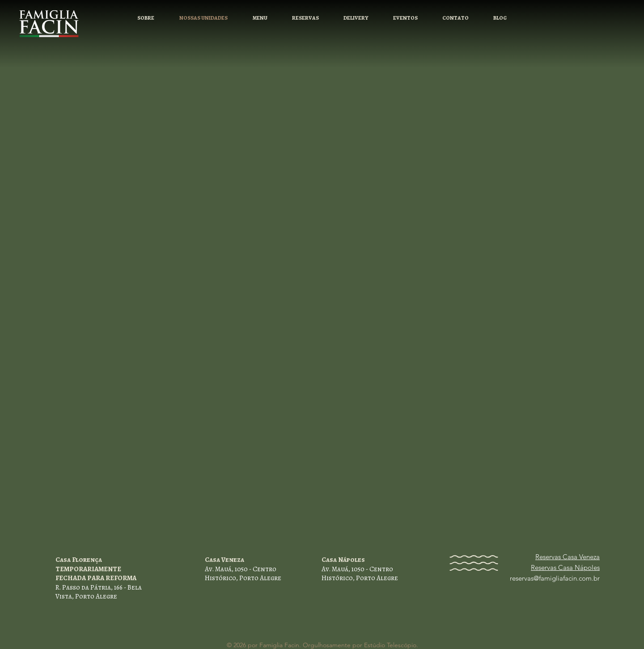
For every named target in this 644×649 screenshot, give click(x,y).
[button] (305, 18)
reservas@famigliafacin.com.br (555, 578)
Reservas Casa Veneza (568, 557)
